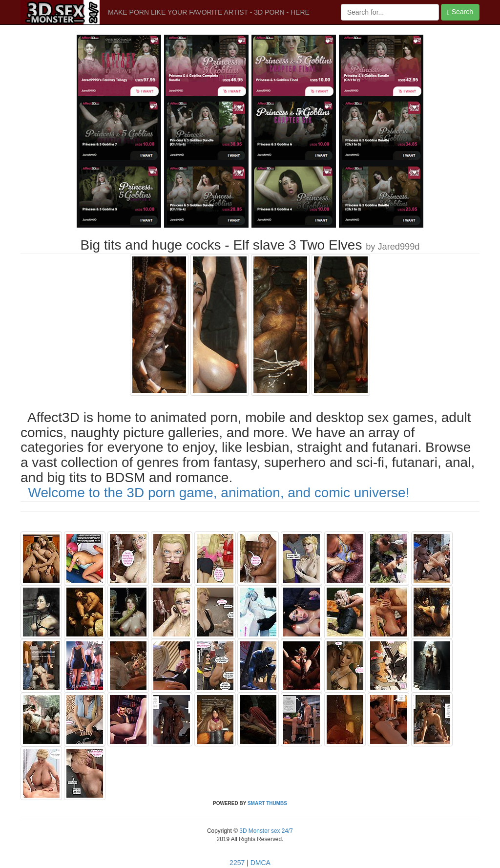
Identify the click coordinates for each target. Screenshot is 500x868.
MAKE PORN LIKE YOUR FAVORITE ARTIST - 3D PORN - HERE (209, 12)
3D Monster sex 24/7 (265, 831)
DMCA (260, 863)
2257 (237, 863)
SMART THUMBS (267, 803)
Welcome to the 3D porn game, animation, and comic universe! (219, 493)
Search (460, 12)
